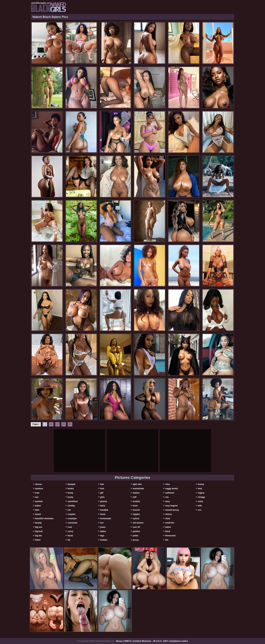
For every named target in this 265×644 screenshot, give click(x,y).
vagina (201, 493)
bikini (38, 540)
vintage (201, 497)
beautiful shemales (44, 519)
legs (102, 536)
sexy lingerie (172, 506)
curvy (70, 531)
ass (37, 497)
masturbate (138, 489)
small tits (170, 523)
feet (102, 484)
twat (200, 489)
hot (102, 523)
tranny (201, 484)
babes (38, 506)
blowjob (72, 484)
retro (168, 484)
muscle (136, 510)
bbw (37, 510)
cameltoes (73, 501)
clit (69, 510)
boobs (71, 489)
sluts (168, 519)
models (136, 501)
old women (138, 523)
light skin (137, 484)
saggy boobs (172, 489)
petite (135, 536)
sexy (168, 501)
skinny (169, 514)
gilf (102, 493)
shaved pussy (172, 510)
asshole (39, 501)
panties (136, 531)
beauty (38, 523)
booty (71, 493)
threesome (171, 536)
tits (167, 540)
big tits (38, 536)
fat (69, 540)
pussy (136, 540)
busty (70, 497)
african (38, 484)
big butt (39, 531)
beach (38, 514)
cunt (70, 527)
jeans (103, 527)
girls (102, 497)
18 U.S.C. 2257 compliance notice (170, 641)
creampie (72, 519)
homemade (106, 519)
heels (103, 514)
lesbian (104, 540)
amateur (39, 489)
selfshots (170, 493)
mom (135, 506)
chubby (71, 506)
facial (70, 536)
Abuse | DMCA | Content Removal (133, 641)
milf (134, 497)
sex (167, 497)
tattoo (168, 527)
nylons (136, 519)
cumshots (73, 523)
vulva (200, 501)
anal (37, 493)
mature (136, 493)
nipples (136, 514)
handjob (104, 510)
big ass (39, 527)
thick (168, 531)
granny (104, 501)
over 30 (136, 527)
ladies (103, 531)
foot (102, 489)
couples (72, 514)
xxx (200, 510)
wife (200, 506)
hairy (103, 506)
